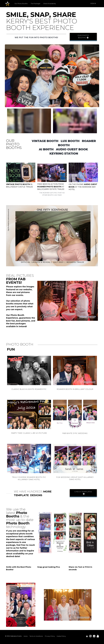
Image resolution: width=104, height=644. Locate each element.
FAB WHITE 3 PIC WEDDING (75, 433)
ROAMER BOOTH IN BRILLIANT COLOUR (75, 389)
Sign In (93, 3)
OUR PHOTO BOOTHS (83, 37)
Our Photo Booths (21, 4)
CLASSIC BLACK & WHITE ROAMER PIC (29, 389)
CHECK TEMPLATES (83, 493)
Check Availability (50, 4)
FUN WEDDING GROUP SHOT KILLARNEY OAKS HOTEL (75, 478)
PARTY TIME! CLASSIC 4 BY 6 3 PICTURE (29, 433)
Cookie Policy (61, 636)
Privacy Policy (50, 636)
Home (26, 636)
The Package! (35, 4)
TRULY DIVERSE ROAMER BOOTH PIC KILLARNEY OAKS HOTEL (29, 478)
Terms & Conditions (36, 636)
